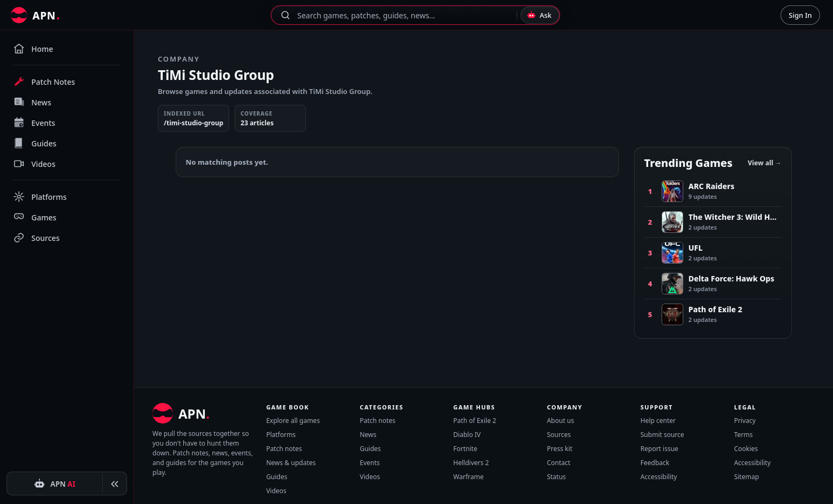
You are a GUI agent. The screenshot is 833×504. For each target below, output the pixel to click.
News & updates (291, 463)
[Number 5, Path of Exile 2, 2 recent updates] (713, 314)
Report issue (659, 449)
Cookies (746, 449)
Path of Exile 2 (475, 421)
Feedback (655, 463)
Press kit (560, 449)
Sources (559, 435)
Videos (276, 491)
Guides (276, 477)
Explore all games (293, 421)
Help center (658, 421)
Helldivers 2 (471, 463)
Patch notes (284, 449)
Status (557, 477)
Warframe (469, 477)
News (368, 435)
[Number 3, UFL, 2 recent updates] (713, 253)
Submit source (662, 435)
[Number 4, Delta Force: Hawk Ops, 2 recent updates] (713, 283)
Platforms (281, 435)
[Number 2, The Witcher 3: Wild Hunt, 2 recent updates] (713, 222)
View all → (764, 163)
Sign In (800, 15)
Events (369, 463)
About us (561, 421)
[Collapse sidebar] (115, 484)
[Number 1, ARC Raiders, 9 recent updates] (713, 191)
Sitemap (747, 477)
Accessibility (659, 477)
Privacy (745, 421)
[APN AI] (55, 484)
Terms (744, 435)
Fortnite (465, 449)
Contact (559, 463)
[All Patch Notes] (35, 15)
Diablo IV (467, 435)
